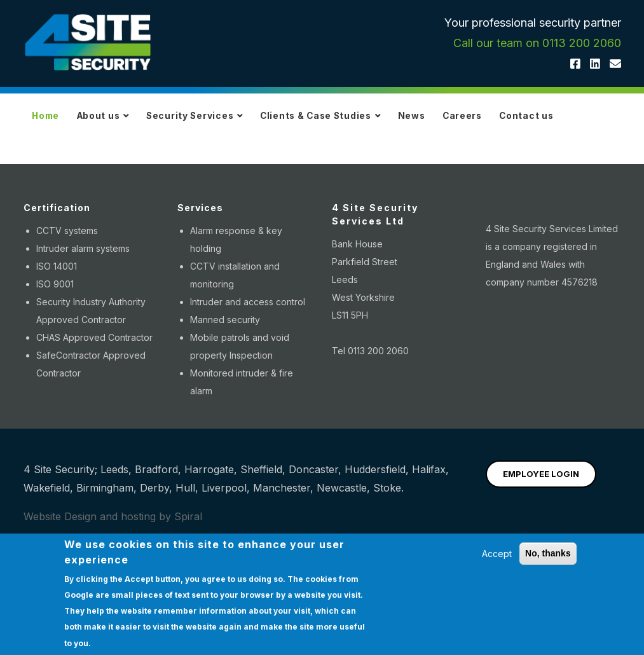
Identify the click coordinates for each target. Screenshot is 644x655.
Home (51, 122)
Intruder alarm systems (83, 317)
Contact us (64, 178)
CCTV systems (67, 299)
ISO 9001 (55, 353)
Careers (521, 122)
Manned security (225, 388)
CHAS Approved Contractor (94, 406)
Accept (497, 554)
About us (118, 122)
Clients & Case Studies (359, 122)
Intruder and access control (248, 370)
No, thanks (548, 553)
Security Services (220, 122)
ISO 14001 (57, 335)
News (462, 122)
